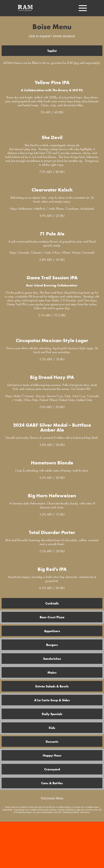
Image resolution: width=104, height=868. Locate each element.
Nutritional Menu (52, 798)
